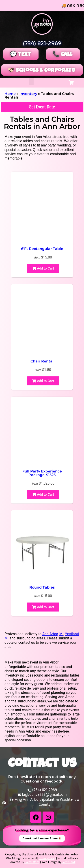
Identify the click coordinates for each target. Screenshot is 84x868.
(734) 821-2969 (42, 43)
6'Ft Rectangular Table (42, 249)
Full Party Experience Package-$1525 (42, 473)
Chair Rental (42, 361)
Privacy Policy (47, 858)
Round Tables (42, 587)
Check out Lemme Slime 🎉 (42, 838)
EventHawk (69, 862)
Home (10, 94)
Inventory (28, 94)
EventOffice (32, 862)
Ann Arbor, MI (53, 634)
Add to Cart (43, 268)
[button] (31, 82)
